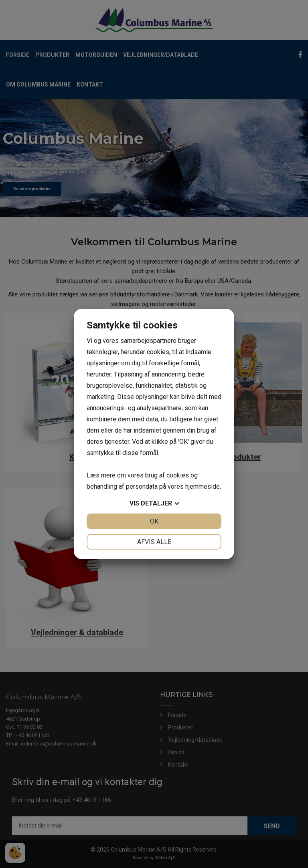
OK (154, 521)
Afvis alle (154, 542)
